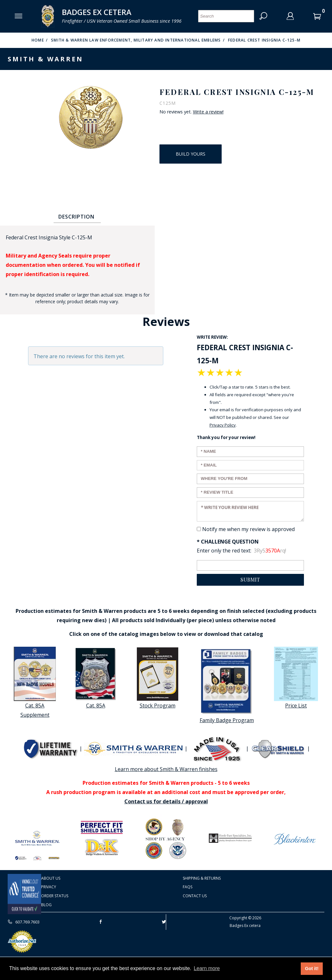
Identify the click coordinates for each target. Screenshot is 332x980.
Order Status (55, 896)
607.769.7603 (24, 922)
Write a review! (208, 112)
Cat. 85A (96, 678)
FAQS (188, 887)
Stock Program (158, 678)
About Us (51, 878)
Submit (250, 579)
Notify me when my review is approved (248, 529)
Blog (46, 905)
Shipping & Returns (202, 878)
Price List (296, 678)
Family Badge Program (227, 685)
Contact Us (195, 896)
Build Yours (191, 154)
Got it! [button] (312, 968)
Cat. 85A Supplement (35, 683)
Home (38, 40)
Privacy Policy (223, 425)
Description (76, 217)
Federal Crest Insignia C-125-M (264, 40)
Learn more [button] (207, 968)
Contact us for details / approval (166, 801)
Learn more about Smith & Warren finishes (166, 769)
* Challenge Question (228, 542)
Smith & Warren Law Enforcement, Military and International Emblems (136, 40)
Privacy (49, 887)
